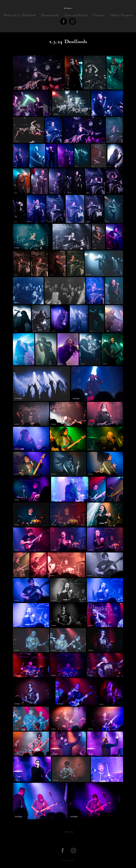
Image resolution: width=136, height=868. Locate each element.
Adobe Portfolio (71, 861)
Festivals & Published (19, 16)
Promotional (50, 16)
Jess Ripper (68, 8)
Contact (99, 16)
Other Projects (122, 16)
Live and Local (76, 16)
